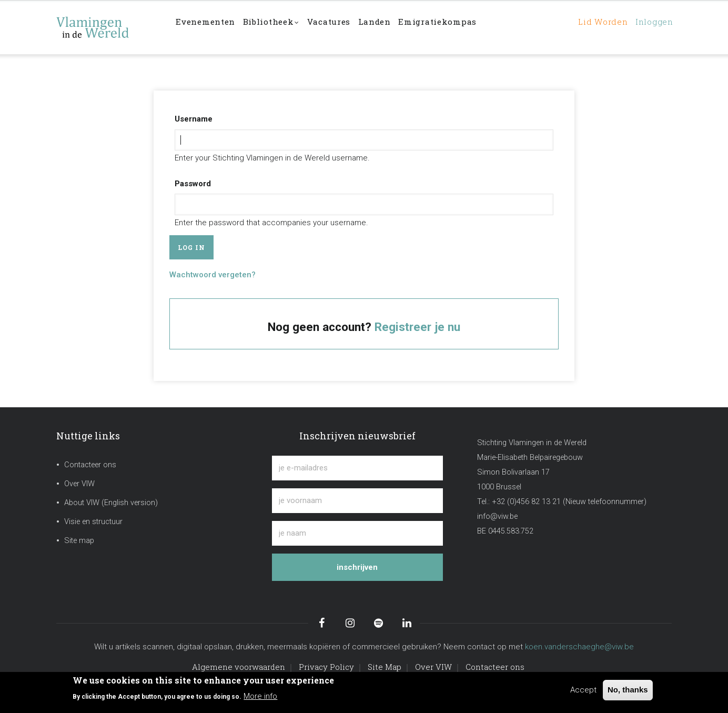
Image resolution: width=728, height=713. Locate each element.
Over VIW (79, 484)
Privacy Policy (326, 667)
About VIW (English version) (111, 503)
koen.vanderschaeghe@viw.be (579, 647)
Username (194, 119)
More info (260, 696)
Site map (79, 541)
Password (193, 184)
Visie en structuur (93, 522)
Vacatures (348, 27)
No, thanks (628, 690)
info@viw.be (497, 516)
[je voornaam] (357, 501)
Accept (583, 690)
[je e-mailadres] (357, 468)
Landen (400, 27)
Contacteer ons (90, 465)
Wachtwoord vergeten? (213, 275)
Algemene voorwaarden (239, 667)
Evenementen (210, 27)
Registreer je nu (417, 327)
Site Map (385, 667)
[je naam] (357, 533)
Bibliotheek (284, 28)
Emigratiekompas (469, 27)
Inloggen (651, 27)
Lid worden (592, 27)
